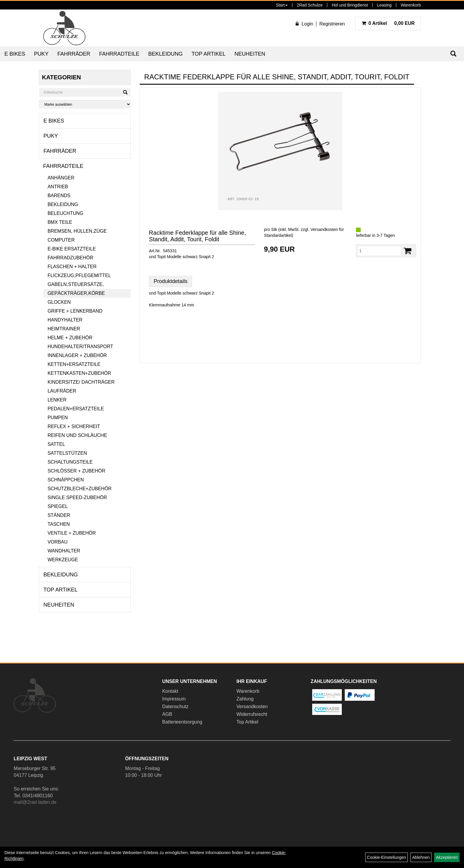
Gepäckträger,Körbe (76, 293)
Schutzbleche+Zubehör (80, 489)
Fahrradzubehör (71, 258)
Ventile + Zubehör (72, 533)
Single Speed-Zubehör (77, 498)
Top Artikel (208, 54)
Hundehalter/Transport (80, 347)
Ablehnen (421, 857)
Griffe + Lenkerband (75, 311)
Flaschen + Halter (72, 267)
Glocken (59, 302)
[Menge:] (379, 251)
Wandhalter (64, 551)
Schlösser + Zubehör (76, 471)
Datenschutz (175, 707)
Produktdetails (170, 281)
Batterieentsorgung (182, 722)
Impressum (174, 699)
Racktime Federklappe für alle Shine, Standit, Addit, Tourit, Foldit (197, 236)
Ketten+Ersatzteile (74, 364)
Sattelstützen (67, 453)
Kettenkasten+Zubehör (79, 373)
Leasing (384, 5)
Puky (41, 54)
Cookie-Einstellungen (386, 857)
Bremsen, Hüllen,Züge (77, 231)
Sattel (56, 444)
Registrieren (332, 24)
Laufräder (62, 391)
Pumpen (58, 418)
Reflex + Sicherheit (74, 426)
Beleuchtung (66, 213)
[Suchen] (125, 92)
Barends (59, 196)
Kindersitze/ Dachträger (81, 382)
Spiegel (58, 506)
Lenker (57, 400)
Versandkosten (252, 707)
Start (282, 5)
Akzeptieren (447, 857)
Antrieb (58, 187)
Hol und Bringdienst (350, 5)
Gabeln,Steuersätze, (76, 284)
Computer (61, 240)
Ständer (59, 515)
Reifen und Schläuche (77, 435)
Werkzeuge (63, 560)
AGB (167, 714)
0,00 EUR (388, 23)
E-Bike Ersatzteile (72, 249)
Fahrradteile (119, 54)
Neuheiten (250, 54)
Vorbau (58, 542)
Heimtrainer (64, 329)
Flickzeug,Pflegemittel (79, 275)
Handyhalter (65, 320)
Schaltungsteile (70, 462)
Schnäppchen (66, 480)
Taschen (59, 524)
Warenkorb (411, 5)
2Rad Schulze (310, 5)
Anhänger (61, 178)
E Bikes (15, 54)
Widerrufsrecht (252, 714)
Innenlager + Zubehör (77, 355)
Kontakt (170, 691)
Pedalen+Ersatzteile (76, 409)
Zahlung (245, 699)
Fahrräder (74, 54)
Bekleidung (165, 54)
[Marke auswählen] (85, 104)
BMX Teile (60, 222)
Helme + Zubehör (70, 338)
